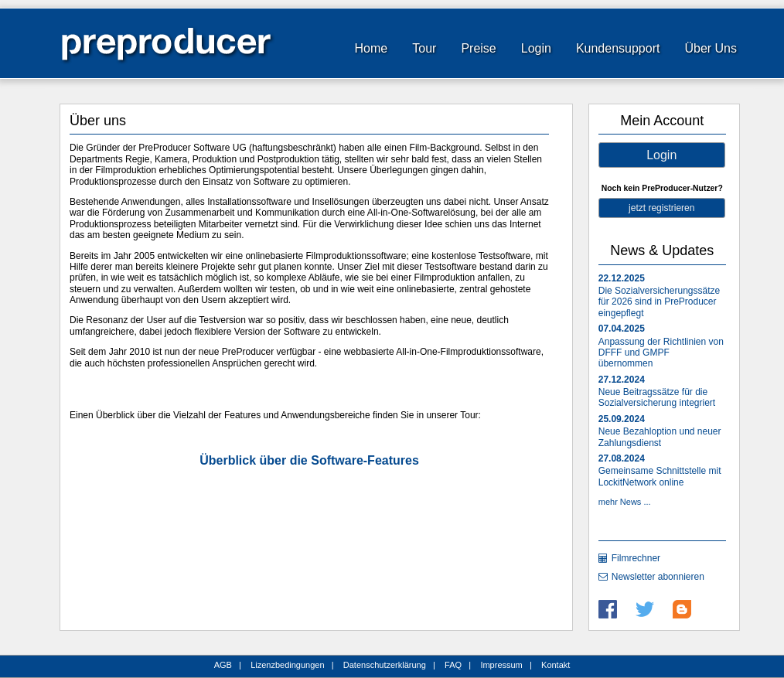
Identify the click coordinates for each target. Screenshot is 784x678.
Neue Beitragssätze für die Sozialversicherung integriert (657, 397)
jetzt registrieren (661, 208)
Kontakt (556, 665)
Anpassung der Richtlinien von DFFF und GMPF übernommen (661, 353)
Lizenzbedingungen (287, 665)
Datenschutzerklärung (385, 665)
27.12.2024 (622, 380)
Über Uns (711, 48)
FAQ (453, 665)
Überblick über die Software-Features (309, 460)
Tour (424, 48)
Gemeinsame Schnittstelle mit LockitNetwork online (660, 476)
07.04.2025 (622, 329)
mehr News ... (625, 502)
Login (536, 48)
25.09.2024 (622, 419)
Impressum (501, 665)
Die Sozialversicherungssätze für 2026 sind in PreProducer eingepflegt (659, 302)
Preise (478, 48)
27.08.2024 (622, 458)
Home (372, 48)
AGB (223, 665)
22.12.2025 (622, 278)
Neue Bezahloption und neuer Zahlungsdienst (660, 437)
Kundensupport (618, 48)
